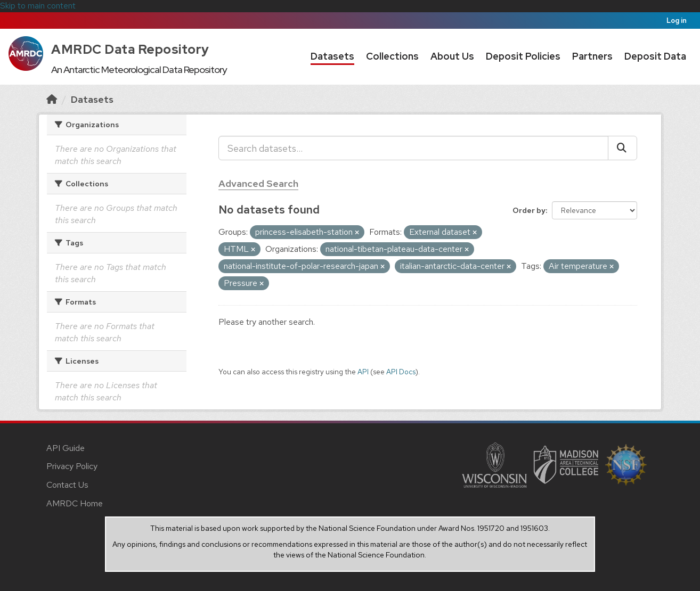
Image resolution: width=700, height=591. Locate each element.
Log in (677, 20)
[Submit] (622, 148)
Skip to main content (38, 6)
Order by (529, 210)
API (363, 372)
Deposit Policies (523, 56)
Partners (592, 56)
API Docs (401, 372)
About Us (452, 56)
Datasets (332, 56)
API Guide (66, 448)
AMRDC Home (75, 503)
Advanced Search (258, 183)
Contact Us (67, 485)
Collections (392, 56)
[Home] (52, 99)
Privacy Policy (72, 466)
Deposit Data (655, 56)
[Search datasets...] (413, 148)
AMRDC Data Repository (130, 49)
